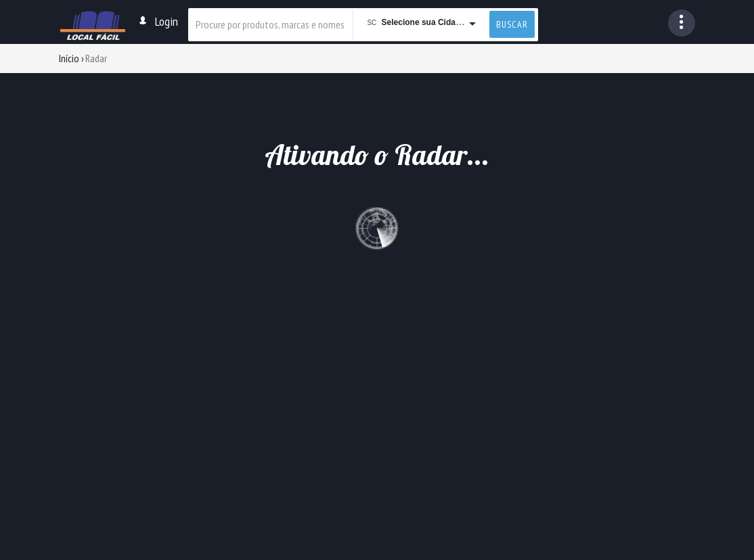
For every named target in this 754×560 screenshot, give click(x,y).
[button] (682, 23)
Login (157, 21)
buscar (512, 24)
